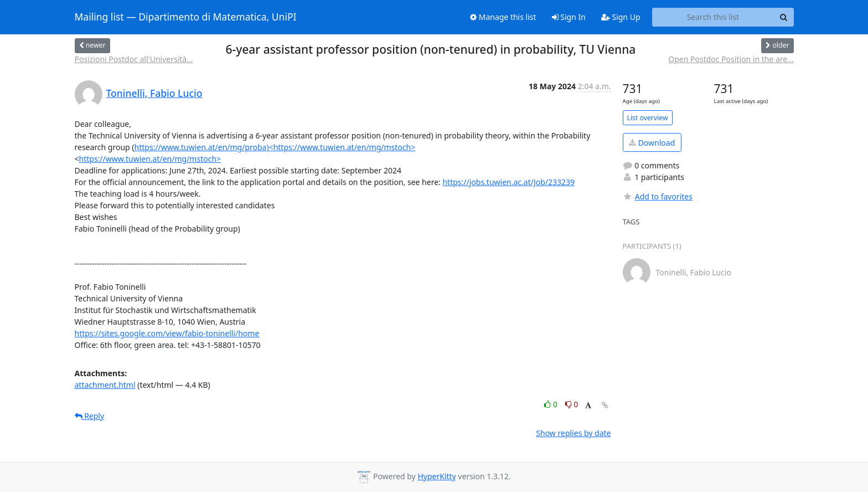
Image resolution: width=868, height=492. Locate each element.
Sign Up (621, 17)
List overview (648, 118)
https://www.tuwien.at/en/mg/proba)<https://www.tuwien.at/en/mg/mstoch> (275, 147)
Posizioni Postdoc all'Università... (134, 59)
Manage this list (503, 17)
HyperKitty (436, 476)
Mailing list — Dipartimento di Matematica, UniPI (186, 17)
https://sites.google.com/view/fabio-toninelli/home (167, 333)
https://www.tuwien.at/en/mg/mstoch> (150, 159)
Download (652, 143)
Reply (90, 416)
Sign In (569, 17)
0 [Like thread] (552, 404)
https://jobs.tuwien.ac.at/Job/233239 (508, 182)
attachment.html (105, 385)
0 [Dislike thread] (572, 404)
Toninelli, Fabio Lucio (154, 93)
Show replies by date (573, 433)
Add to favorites (658, 196)
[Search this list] (713, 17)
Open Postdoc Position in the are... (731, 59)
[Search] (784, 17)
